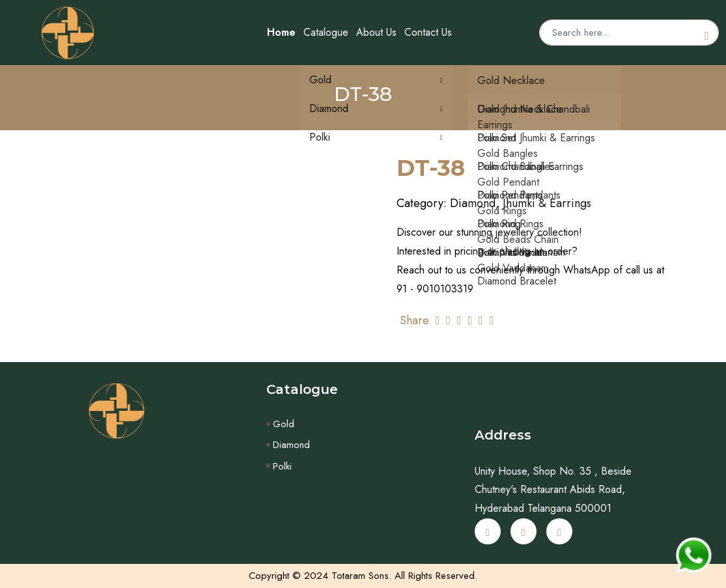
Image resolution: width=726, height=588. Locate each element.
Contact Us (428, 32)
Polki (282, 466)
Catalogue (326, 32)
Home (281, 32)
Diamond (291, 445)
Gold (284, 424)
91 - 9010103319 (435, 289)
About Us (376, 32)
